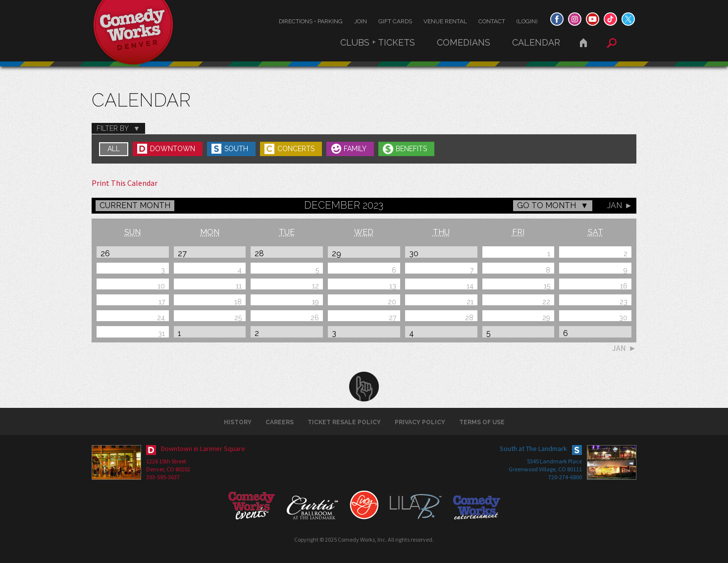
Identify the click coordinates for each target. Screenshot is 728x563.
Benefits (411, 149)
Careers (280, 422)
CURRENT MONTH (135, 205)
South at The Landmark (533, 449)
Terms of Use (482, 422)
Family (355, 149)
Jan (615, 205)
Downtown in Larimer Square (203, 449)
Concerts (296, 149)
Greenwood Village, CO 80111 (545, 469)
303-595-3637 (163, 477)
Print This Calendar (125, 183)
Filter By (113, 128)
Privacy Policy (420, 422)
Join (361, 21)
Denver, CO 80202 (168, 469)
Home (583, 43)
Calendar (536, 42)
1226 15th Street (166, 461)
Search (612, 43)
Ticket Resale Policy (344, 422)
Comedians (464, 42)
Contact (492, 21)
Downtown (173, 149)
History (238, 422)
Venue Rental (445, 21)
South (236, 149)
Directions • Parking (311, 21)
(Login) (527, 21)
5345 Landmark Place (554, 461)
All (114, 149)
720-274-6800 (565, 477)
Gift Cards (395, 21)
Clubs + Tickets (378, 42)
